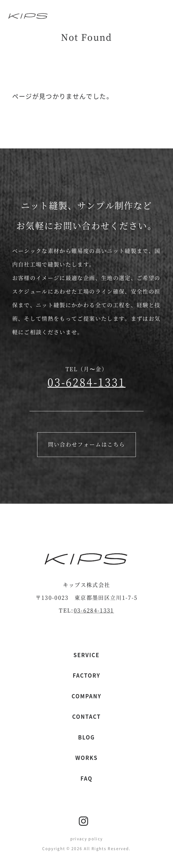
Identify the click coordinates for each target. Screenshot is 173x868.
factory (87, 675)
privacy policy (87, 839)
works (87, 758)
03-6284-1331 (87, 382)
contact (87, 717)
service (87, 655)
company (87, 696)
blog (86, 737)
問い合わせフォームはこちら (87, 444)
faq (87, 778)
